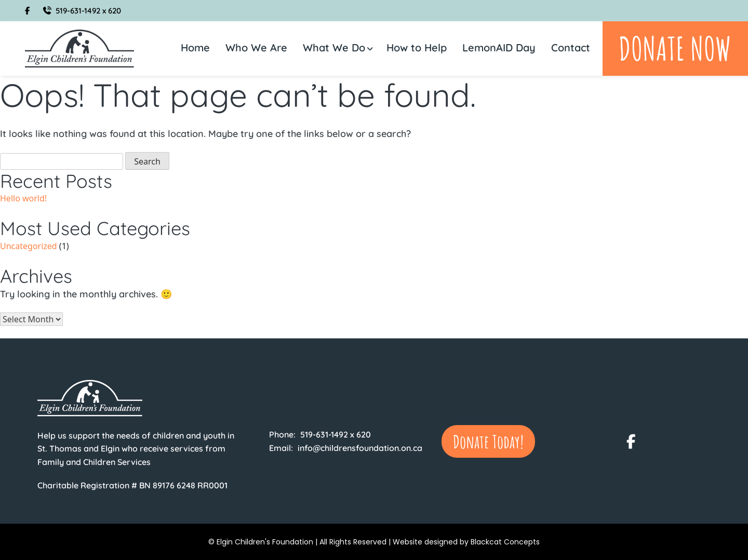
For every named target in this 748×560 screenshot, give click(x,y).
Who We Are (256, 47)
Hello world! (23, 198)
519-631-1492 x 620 (82, 11)
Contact (571, 47)
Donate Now (675, 48)
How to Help (417, 47)
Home (195, 47)
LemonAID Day (499, 47)
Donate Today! (488, 441)
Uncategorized (29, 246)
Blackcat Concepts (505, 542)
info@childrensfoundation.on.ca (360, 448)
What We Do (334, 47)
